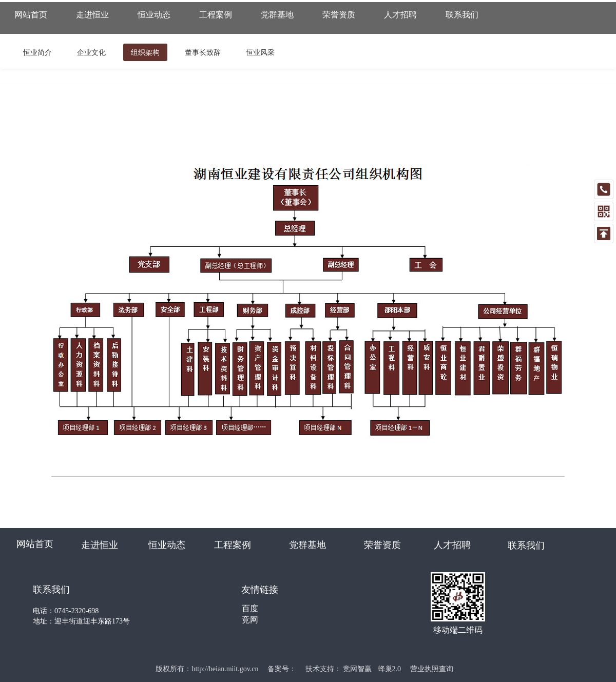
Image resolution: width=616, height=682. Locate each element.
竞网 (250, 620)
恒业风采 (260, 52)
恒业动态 (167, 545)
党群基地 (307, 545)
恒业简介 (37, 52)
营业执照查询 (432, 669)
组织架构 (145, 52)
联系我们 (526, 545)
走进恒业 (100, 545)
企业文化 (91, 52)
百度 (250, 608)
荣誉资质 (382, 545)
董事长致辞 (203, 52)
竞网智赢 (357, 669)
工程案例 (233, 545)
